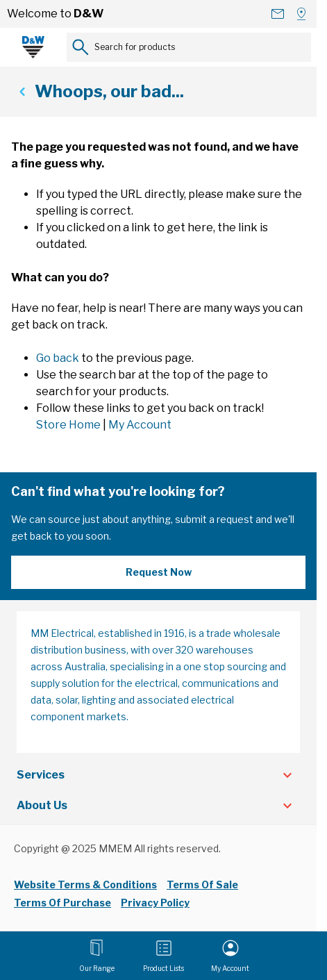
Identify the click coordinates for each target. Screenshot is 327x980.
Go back (58, 358)
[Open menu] (97, 956)
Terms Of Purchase (62, 903)
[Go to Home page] (33, 47)
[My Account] (230, 956)
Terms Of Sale (202, 885)
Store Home (68, 425)
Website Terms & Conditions (85, 885)
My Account (140, 425)
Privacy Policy (155, 903)
